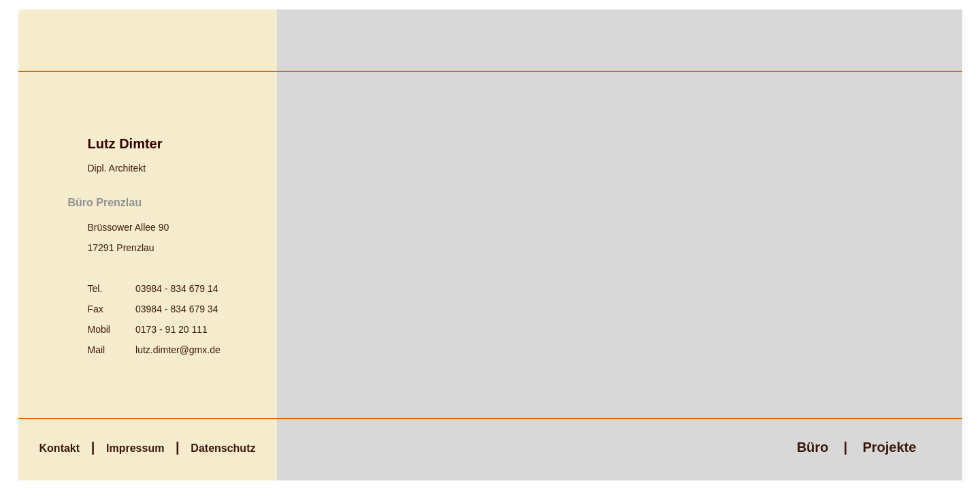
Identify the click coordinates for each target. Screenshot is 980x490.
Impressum (135, 448)
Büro (813, 447)
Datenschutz (223, 448)
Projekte (889, 447)
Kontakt (60, 448)
